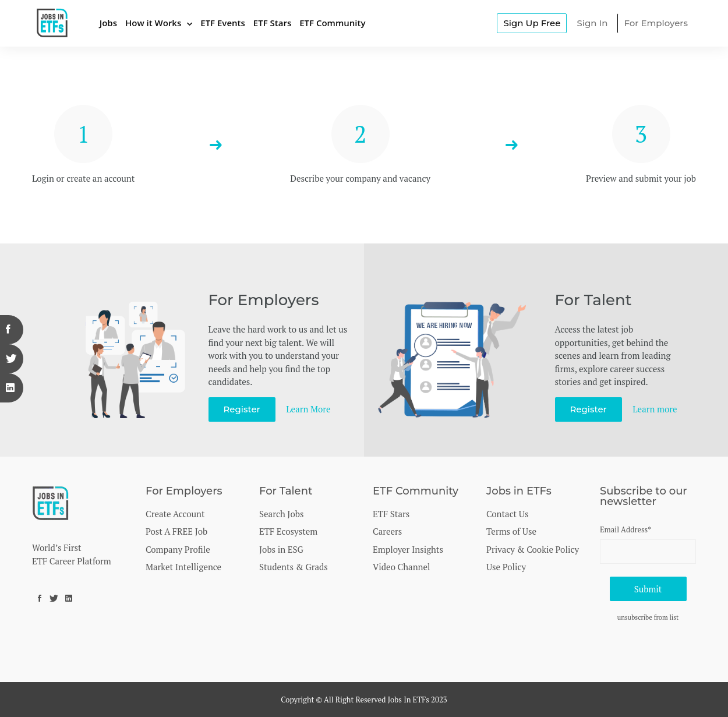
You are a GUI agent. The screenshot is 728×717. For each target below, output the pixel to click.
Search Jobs (281, 514)
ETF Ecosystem (288, 531)
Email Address (625, 529)
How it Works (153, 23)
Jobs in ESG (281, 549)
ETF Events (223, 23)
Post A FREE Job (176, 531)
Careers (387, 531)
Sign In (592, 23)
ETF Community (332, 23)
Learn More (309, 409)
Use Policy (506, 567)
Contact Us (507, 514)
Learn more (655, 409)
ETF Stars (272, 23)
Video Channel (402, 567)
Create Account (175, 514)
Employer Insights (408, 549)
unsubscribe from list (648, 617)
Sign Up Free (532, 23)
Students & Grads (294, 567)
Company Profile (178, 549)
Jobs (108, 23)
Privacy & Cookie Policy (533, 549)
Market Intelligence (183, 567)
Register (242, 409)
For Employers (656, 23)
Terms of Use (511, 531)
